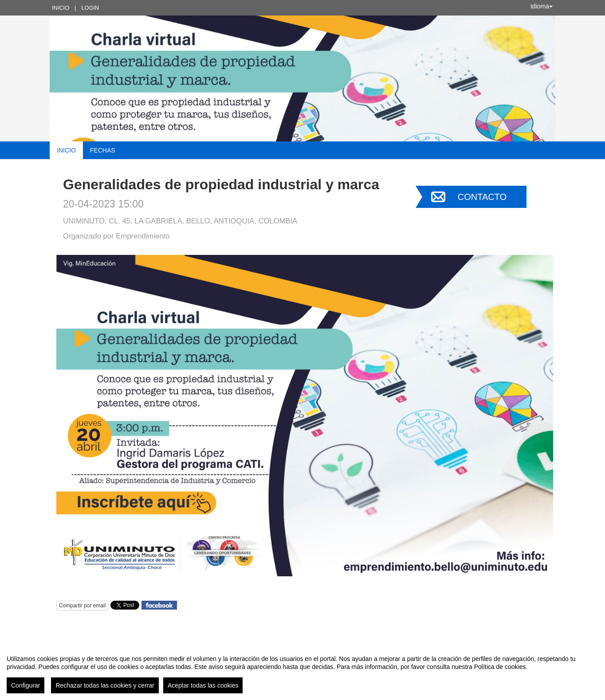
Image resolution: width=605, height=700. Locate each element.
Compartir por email (82, 606)
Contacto (482, 197)
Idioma (542, 6)
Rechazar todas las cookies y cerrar (105, 685)
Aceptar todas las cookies (203, 685)
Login (90, 8)
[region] (302, 671)
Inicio (61, 8)
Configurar (26, 685)
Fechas (103, 150)
